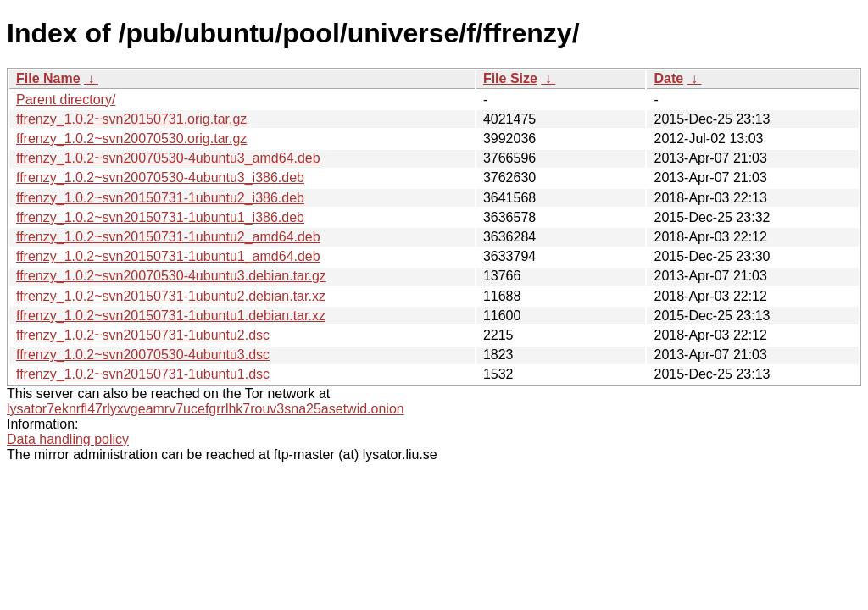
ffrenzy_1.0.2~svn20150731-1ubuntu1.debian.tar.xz (171, 316)
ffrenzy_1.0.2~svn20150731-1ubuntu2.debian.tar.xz (171, 296)
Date (668, 78)
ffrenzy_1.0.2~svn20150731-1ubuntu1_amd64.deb (168, 256)
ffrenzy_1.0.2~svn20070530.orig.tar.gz (131, 139)
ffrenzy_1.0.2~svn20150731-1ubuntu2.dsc (143, 335)
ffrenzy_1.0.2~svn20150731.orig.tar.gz (131, 119)
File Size (510, 78)
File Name (48, 78)
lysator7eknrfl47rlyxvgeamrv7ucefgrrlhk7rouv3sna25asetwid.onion (206, 409)
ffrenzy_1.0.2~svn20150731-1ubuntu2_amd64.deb (168, 237)
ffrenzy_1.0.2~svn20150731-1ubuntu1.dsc (143, 374)
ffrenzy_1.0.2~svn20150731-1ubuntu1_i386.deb (160, 217)
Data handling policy (68, 439)
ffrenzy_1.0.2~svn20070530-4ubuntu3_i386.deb (160, 177)
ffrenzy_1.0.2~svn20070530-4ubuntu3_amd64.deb (168, 158)
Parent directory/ (66, 100)
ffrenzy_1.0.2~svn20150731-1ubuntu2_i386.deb (160, 198)
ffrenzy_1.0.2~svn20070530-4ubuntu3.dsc (143, 355)
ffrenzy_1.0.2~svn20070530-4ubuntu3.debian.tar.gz (171, 276)
